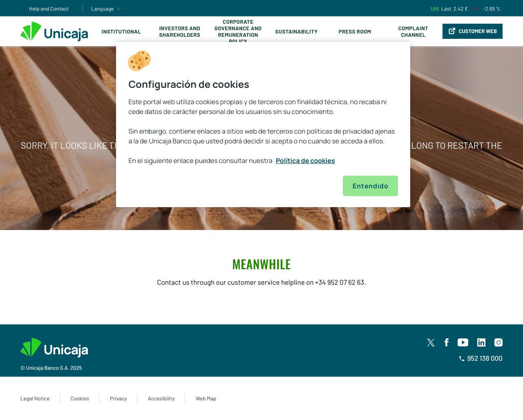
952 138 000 (481, 358)
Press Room (355, 31)
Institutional (121, 31)
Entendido (370, 186)
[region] (263, 125)
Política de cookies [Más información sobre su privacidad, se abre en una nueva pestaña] (305, 161)
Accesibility (161, 398)
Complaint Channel (413, 31)
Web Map (206, 398)
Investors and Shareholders (180, 31)
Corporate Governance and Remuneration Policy (238, 31)
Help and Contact (49, 9)
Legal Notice (35, 398)
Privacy (118, 398)
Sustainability (297, 31)
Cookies (80, 398)
